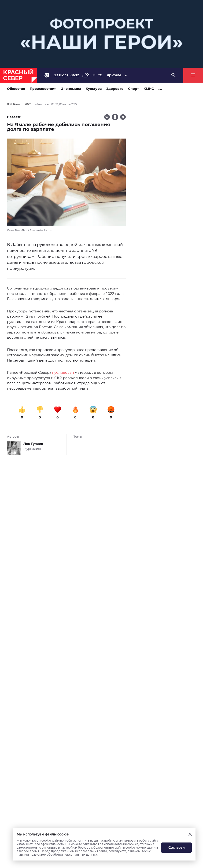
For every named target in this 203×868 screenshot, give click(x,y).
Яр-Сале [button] (114, 75)
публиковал (63, 372)
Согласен (177, 848)
